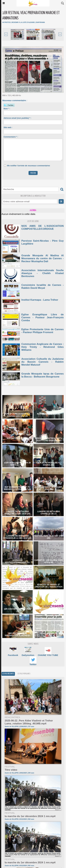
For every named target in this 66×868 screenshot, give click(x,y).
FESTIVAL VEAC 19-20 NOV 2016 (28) (49, 537)
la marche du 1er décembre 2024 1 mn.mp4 (30, 816)
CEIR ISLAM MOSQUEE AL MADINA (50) (49, 464)
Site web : (8, 127)
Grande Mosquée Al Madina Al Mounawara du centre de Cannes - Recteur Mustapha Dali (43, 258)
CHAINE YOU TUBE (48, 655)
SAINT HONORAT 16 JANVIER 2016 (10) (49, 488)
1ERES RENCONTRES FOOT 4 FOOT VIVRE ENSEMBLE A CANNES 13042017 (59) (49, 440)
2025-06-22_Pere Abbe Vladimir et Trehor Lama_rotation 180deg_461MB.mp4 (29, 722)
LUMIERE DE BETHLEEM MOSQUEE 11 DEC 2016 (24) (17, 512)
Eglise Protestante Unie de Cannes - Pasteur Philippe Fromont (43, 331)
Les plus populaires (24, 674)
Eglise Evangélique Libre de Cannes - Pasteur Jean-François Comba (43, 317)
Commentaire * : (11, 137)
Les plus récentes (8, 674)
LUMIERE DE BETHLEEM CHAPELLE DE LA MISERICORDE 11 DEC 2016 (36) (49, 514)
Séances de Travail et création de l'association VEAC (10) (49, 587)
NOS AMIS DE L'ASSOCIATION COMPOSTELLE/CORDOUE (43, 227)
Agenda (33, 210)
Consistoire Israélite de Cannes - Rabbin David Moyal (43, 286)
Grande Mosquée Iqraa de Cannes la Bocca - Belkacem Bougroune (43, 375)
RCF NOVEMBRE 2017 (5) (49, 414)
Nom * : (7, 109)
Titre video (11, 770)
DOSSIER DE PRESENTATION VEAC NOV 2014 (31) (17, 586)
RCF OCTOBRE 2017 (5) (17, 438)
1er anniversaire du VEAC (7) (17, 610)
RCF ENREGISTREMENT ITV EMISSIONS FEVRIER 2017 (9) (17, 488)
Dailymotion (28, 655)
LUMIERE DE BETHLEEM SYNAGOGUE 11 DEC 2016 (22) (17, 537)
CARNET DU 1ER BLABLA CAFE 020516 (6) (49, 561)
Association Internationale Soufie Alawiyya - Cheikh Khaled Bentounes (43, 273)
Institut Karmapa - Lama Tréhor (40, 300)
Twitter (33, 664)
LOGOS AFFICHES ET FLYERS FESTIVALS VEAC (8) (49, 610)
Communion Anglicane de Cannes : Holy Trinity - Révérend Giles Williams (43, 347)
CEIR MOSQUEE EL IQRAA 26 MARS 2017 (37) (17, 464)
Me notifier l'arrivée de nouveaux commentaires (29, 166)
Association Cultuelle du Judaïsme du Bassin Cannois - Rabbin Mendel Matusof (43, 362)
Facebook (13, 655)
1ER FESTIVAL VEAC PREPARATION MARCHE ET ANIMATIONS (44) (17, 635)
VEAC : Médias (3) (49, 633)
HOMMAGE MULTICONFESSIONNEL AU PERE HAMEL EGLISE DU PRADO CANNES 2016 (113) (17, 563)
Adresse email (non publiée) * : (17, 118)
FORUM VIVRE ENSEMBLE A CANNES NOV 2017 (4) (17, 415)
